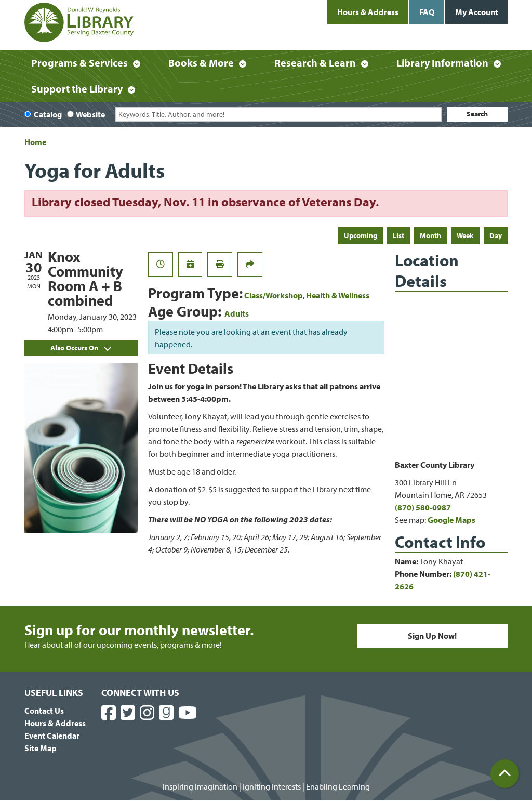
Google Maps (451, 520)
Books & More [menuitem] (201, 63)
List (398, 235)
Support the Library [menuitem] (77, 89)
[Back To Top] (505, 774)
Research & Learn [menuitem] (315, 63)
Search (477, 114)
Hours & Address (368, 12)
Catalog (48, 114)
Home (35, 142)
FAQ (427, 12)
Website (90, 114)
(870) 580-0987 (423, 507)
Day (496, 235)
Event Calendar (52, 736)
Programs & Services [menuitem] (79, 63)
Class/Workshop (274, 295)
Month (430, 235)
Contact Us (44, 711)
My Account (477, 12)
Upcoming (361, 235)
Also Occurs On (81, 348)
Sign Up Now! (432, 636)
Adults (237, 313)
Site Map (41, 748)
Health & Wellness (338, 295)
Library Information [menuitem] (442, 63)
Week (465, 235)
